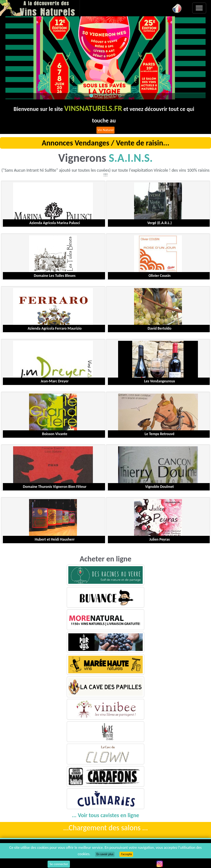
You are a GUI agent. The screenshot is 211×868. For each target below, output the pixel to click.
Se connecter (59, 864)
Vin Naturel (105, 130)
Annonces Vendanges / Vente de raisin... (106, 143)
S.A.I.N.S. (131, 158)
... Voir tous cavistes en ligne (105, 815)
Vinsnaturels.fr (40, 8)
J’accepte (126, 854)
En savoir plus (105, 854)
